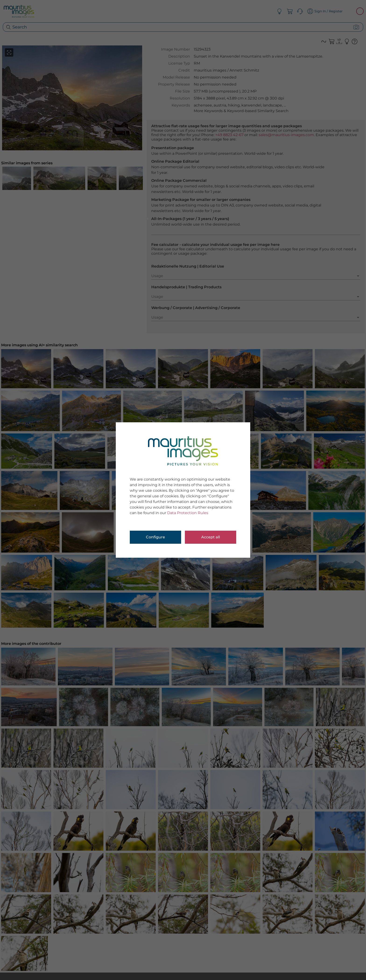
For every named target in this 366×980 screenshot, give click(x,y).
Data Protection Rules (188, 513)
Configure (155, 537)
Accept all (211, 537)
